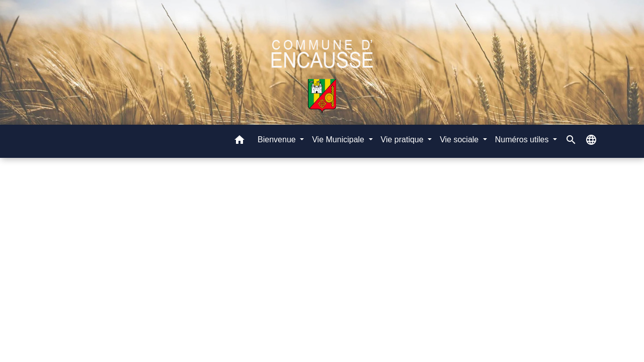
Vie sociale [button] (460, 140)
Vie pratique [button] (404, 140)
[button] (239, 142)
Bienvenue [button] (278, 140)
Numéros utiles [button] (523, 140)
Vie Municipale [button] (339, 140)
